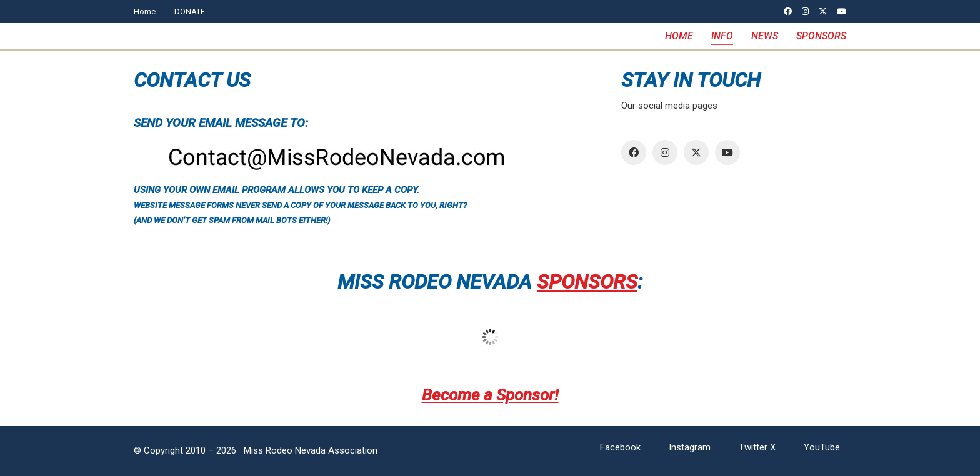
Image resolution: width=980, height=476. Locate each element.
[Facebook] (634, 152)
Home (145, 12)
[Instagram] (665, 152)
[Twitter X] (696, 152)
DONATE (190, 12)
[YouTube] (727, 152)
